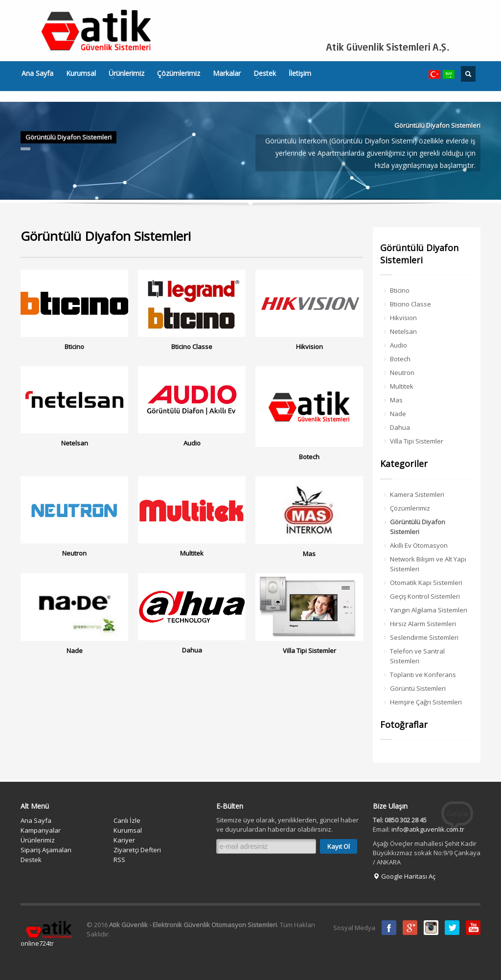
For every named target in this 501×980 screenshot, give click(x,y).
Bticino (400, 290)
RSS (119, 860)
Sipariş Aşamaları (46, 850)
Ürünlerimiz (124, 73)
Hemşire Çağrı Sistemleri (426, 702)
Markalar (227, 73)
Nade (398, 414)
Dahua (400, 427)
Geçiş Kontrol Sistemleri (425, 596)
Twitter (452, 928)
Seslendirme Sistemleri (424, 637)
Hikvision (403, 318)
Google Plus (410, 928)
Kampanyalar (41, 830)
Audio (399, 345)
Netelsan (403, 331)
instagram (431, 928)
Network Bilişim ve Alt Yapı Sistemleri (428, 564)
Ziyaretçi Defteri (137, 850)
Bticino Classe (410, 304)
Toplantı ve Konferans (423, 675)
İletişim (300, 73)
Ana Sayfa (37, 73)
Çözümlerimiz (176, 73)
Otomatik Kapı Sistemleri (426, 583)
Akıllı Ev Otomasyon (419, 545)
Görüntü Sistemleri (418, 688)
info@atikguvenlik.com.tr (428, 829)
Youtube (473, 928)
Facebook (389, 928)
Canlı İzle (127, 820)
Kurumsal (81, 73)
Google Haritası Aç (404, 876)
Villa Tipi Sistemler (417, 441)
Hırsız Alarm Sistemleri (423, 624)
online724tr (37, 943)
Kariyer (124, 840)
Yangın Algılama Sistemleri (429, 610)
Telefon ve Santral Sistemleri (417, 656)
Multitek (402, 386)
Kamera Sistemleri (417, 494)
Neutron (402, 373)
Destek (262, 73)
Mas (396, 400)
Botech (400, 359)
